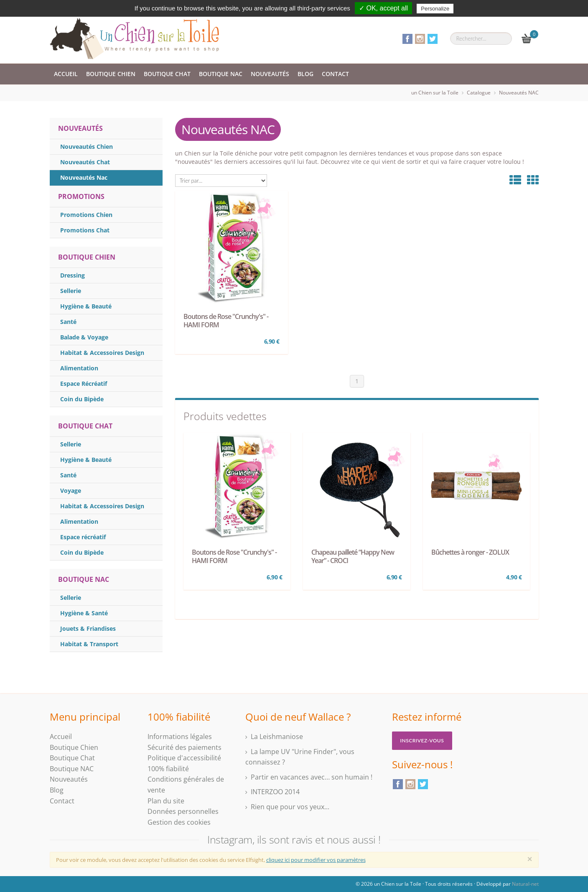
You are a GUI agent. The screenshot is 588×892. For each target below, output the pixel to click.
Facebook (407, 39)
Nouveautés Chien (87, 147)
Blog (305, 74)
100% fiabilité (168, 769)
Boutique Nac (84, 579)
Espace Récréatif (84, 384)
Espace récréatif (83, 537)
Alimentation (79, 368)
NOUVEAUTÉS (80, 128)
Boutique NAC (221, 74)
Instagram (420, 39)
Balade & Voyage (84, 337)
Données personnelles (183, 811)
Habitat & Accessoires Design (102, 353)
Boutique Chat (167, 74)
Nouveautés (270, 74)
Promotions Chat (85, 230)
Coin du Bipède (82, 399)
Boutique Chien (111, 74)
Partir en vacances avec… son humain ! (312, 777)
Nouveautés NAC (519, 93)
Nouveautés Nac (84, 177)
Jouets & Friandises (88, 628)
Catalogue (479, 93)
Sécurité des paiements (185, 747)
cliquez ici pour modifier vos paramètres (316, 860)
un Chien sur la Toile (435, 93)
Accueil (66, 74)
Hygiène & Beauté (86, 306)
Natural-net (525, 884)
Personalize (435, 9)
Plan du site (166, 801)
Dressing (73, 275)
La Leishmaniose (277, 737)
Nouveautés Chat (85, 162)
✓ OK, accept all (383, 8)
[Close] (530, 859)
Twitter (433, 39)
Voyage (71, 491)
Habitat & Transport (89, 644)
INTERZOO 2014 (275, 792)
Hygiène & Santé (84, 613)
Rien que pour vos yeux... (290, 807)
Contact (335, 74)
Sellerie (71, 291)
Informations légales (180, 737)
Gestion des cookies (179, 822)
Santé (68, 322)
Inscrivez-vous (422, 740)
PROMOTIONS (81, 196)
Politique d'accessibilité (184, 758)
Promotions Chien (86, 215)
